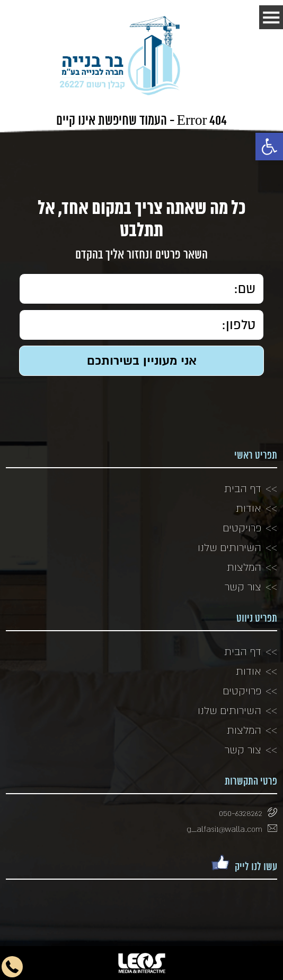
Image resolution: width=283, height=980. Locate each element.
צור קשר (243, 587)
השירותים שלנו (229, 547)
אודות (249, 508)
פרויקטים (242, 528)
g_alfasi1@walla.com (224, 829)
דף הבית (243, 488)
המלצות (244, 567)
